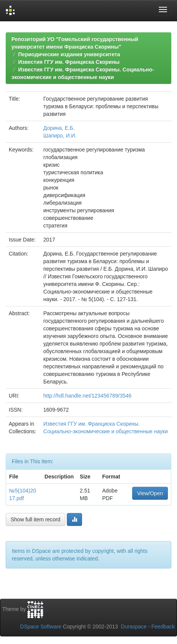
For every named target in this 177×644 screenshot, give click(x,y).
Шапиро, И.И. (60, 136)
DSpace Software (41, 627)
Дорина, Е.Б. (59, 128)
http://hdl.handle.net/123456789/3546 (87, 396)
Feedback (163, 627)
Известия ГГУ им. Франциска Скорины (69, 62)
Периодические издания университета (69, 54)
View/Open (150, 493)
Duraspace (134, 627)
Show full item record (36, 519)
